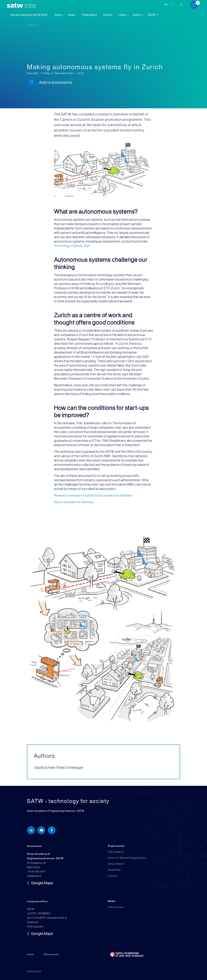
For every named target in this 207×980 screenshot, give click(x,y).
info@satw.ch (34, 876)
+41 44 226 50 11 (36, 872)
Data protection (51, 954)
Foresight (33, 73)
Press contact (116, 907)
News (72, 15)
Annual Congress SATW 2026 (29, 15)
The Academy (116, 852)
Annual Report (116, 864)
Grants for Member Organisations (127, 858)
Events (108, 15)
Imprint (30, 954)
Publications (90, 15)
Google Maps (42, 883)
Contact (113, 876)
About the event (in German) (74, 502)
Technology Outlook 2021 (72, 246)
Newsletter (114, 870)
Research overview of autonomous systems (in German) (93, 495)
